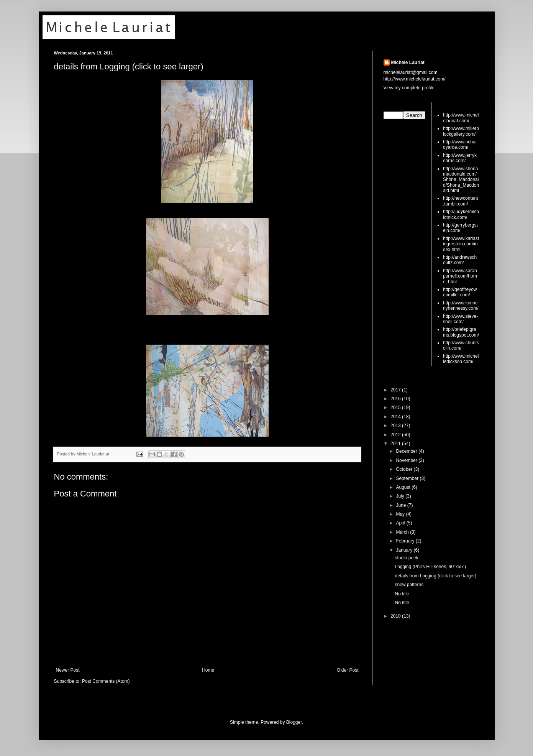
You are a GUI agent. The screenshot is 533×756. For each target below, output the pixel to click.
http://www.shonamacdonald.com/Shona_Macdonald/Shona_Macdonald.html (461, 180)
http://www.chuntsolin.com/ (461, 345)
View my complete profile (409, 88)
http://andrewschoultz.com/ (460, 260)
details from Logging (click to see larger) (129, 67)
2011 (396, 444)
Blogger (294, 722)
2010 (396, 616)
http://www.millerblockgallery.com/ (461, 131)
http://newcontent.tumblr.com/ (460, 201)
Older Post (348, 670)
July (401, 496)
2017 (396, 390)
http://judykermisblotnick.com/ (461, 214)
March (403, 532)
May (401, 514)
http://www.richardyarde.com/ (460, 145)
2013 (396, 426)
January (405, 550)
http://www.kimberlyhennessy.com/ (461, 306)
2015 (396, 408)
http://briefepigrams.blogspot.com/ (461, 332)
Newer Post (68, 670)
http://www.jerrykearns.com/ (460, 158)
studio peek (406, 558)
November (407, 460)
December (407, 451)
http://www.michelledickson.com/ (461, 359)
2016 (396, 399)
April (401, 523)
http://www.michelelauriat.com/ (461, 118)
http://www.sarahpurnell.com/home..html (460, 276)
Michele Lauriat (408, 62)
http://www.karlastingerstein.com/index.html (461, 244)
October (405, 469)
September (408, 478)
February (406, 541)
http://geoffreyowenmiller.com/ (460, 292)
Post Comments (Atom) (106, 681)
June (401, 505)
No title (402, 594)
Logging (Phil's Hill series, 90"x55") (430, 567)
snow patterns (409, 585)
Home (208, 670)
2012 (396, 435)
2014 (396, 417)
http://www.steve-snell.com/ (460, 319)
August (404, 487)
